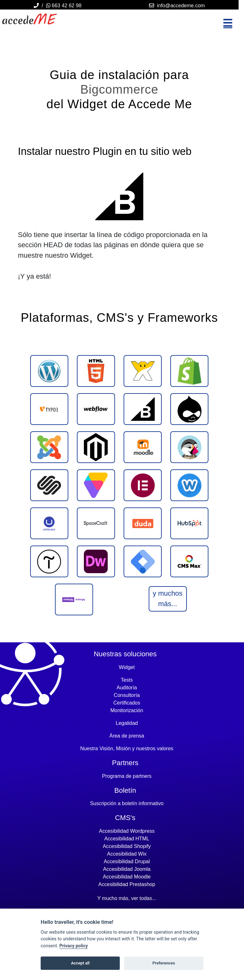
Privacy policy (74, 946)
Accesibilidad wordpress (127, 831)
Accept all (80, 963)
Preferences (164, 963)
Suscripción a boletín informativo (127, 803)
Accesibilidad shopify (127, 846)
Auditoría (127, 688)
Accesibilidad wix (127, 854)
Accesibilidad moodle (127, 877)
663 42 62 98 (64, 6)
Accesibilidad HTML (127, 839)
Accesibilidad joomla (127, 869)
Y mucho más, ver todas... (127, 898)
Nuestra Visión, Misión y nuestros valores (127, 748)
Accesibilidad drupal (127, 861)
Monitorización (127, 710)
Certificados (127, 703)
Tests (127, 680)
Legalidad (127, 723)
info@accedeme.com (181, 6)
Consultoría (127, 695)
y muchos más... (168, 599)
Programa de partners (127, 776)
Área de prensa (127, 736)
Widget (127, 667)
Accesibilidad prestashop (127, 884)
